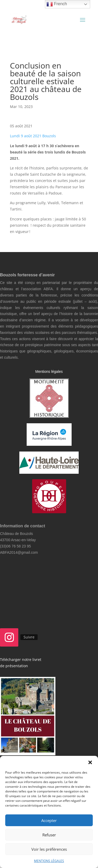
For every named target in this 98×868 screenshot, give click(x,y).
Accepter (49, 820)
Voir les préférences (49, 849)
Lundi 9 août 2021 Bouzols (33, 136)
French (57, 4)
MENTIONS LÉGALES (49, 861)
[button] (90, 762)
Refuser (49, 835)
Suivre (29, 637)
